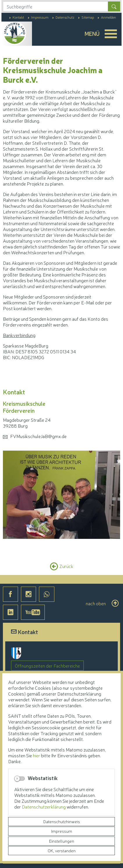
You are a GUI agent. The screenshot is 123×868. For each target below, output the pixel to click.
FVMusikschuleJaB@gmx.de (38, 436)
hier (36, 755)
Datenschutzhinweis (62, 821)
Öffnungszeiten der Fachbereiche (47, 666)
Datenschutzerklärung (44, 807)
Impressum (62, 831)
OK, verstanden (62, 851)
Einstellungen (62, 841)
